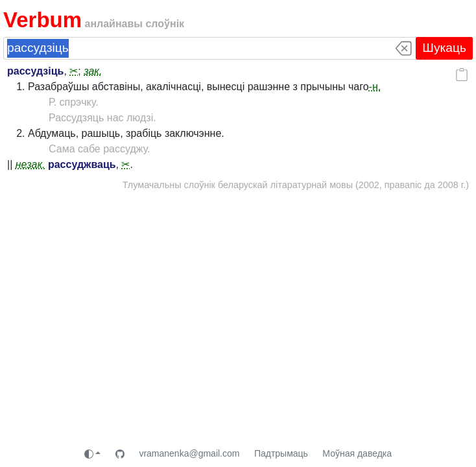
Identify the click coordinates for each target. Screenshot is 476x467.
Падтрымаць (281, 453)
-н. (375, 87)
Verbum (42, 20)
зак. (93, 71)
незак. (30, 164)
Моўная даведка (357, 453)
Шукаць (444, 48)
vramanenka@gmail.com (189, 453)
